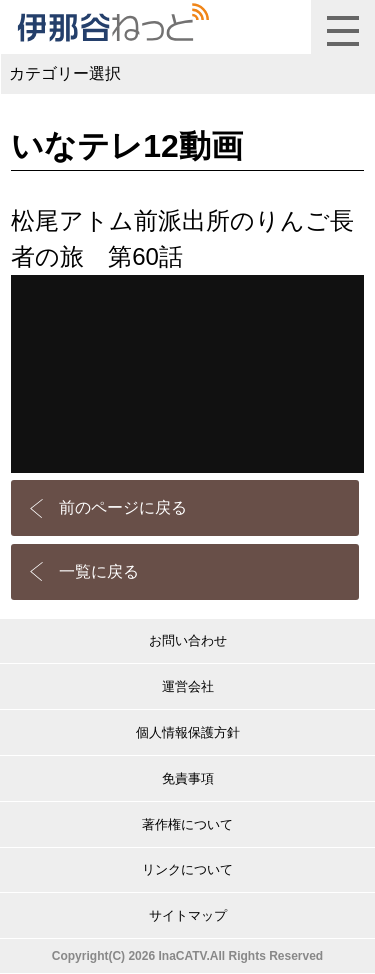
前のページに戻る (123, 507)
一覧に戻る (99, 571)
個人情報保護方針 (188, 732)
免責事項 (188, 778)
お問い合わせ (188, 640)
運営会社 (188, 686)
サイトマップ (188, 915)
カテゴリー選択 (65, 73)
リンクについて (187, 869)
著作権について (187, 824)
